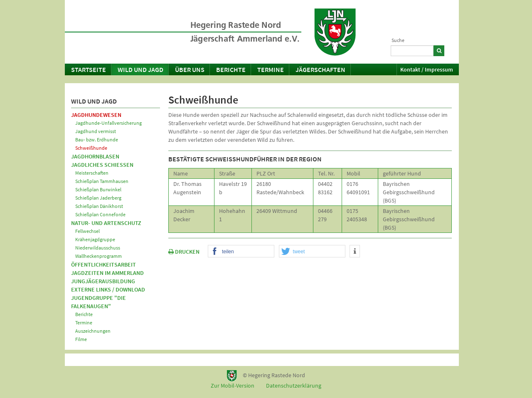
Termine (271, 69)
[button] (241, 252)
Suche (398, 40)
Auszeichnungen (93, 331)
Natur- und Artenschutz (106, 223)
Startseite (89, 69)
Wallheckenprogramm (99, 256)
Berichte (231, 69)
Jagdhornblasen (95, 156)
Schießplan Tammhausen (102, 181)
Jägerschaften (320, 69)
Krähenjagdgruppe (95, 239)
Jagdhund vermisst (96, 131)
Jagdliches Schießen (102, 165)
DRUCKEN (184, 252)
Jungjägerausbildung (103, 281)
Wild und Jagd (140, 69)
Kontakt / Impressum (427, 69)
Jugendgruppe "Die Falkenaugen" (99, 302)
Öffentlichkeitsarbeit (103, 265)
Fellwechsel (87, 231)
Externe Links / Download (108, 289)
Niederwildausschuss (98, 248)
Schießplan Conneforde (100, 214)
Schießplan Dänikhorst (99, 206)
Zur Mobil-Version (233, 386)
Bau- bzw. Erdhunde (97, 140)
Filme (81, 339)
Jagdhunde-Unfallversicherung (108, 123)
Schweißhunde (91, 148)
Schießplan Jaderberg (98, 198)
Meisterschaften (92, 173)
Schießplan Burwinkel (98, 189)
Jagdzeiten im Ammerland (107, 273)
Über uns (190, 69)
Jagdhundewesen (96, 115)
